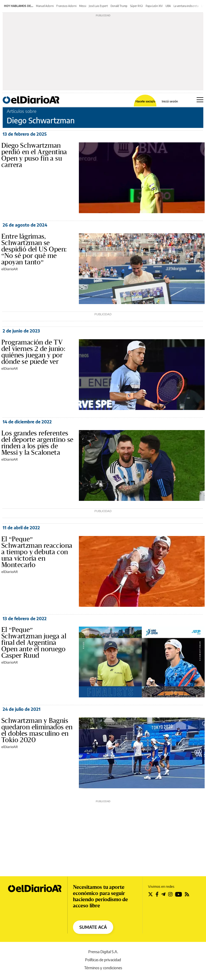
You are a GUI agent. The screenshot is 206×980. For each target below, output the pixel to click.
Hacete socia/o (145, 101)
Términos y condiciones (103, 968)
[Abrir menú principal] (200, 100)
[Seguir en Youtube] (179, 894)
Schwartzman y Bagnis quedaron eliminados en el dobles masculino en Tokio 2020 (37, 730)
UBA (168, 6)
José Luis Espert (98, 6)
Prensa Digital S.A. (103, 952)
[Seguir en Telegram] (163, 894)
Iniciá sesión (170, 101)
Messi (83, 6)
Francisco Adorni (66, 6)
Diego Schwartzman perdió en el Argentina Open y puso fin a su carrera (34, 155)
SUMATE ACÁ (93, 927)
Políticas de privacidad (103, 960)
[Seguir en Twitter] (150, 894)
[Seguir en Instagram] (170, 894)
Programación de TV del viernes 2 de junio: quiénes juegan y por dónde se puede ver (33, 352)
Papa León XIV (154, 6)
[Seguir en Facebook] (157, 894)
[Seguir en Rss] (187, 894)
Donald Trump (119, 6)
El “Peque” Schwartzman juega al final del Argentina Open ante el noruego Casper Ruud (34, 643)
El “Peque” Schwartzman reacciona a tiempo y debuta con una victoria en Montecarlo (37, 552)
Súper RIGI (137, 6)
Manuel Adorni (45, 6)
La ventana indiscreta (186, 6)
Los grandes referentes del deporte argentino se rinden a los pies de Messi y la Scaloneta (37, 443)
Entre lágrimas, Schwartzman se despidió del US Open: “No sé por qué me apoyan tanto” (34, 249)
